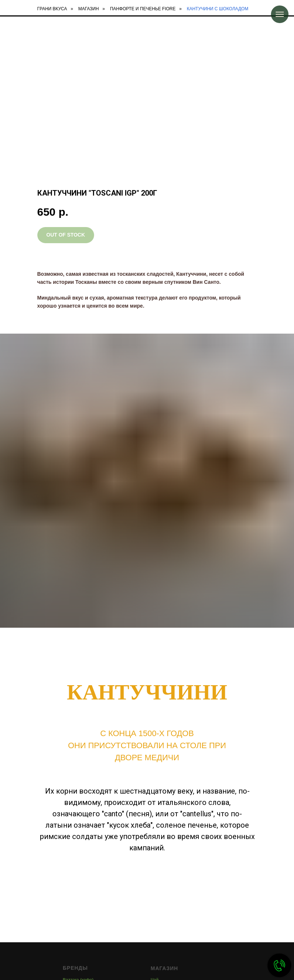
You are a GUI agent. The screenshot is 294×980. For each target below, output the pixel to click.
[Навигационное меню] (280, 14)
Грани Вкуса (52, 9)
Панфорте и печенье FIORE (143, 9)
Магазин (89, 9)
